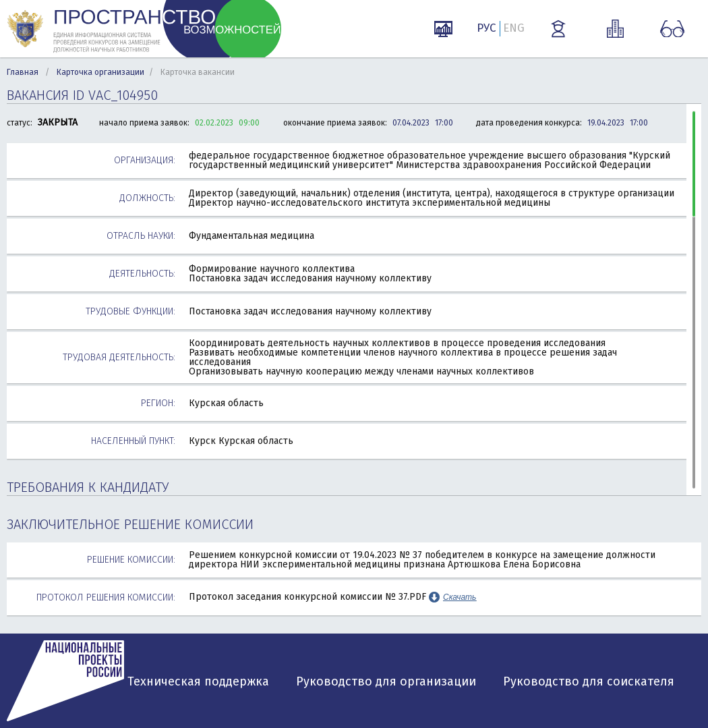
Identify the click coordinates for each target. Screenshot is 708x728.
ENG (514, 28)
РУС (486, 28)
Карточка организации (100, 72)
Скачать (460, 597)
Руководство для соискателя (589, 681)
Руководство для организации (386, 681)
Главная (23, 72)
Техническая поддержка (198, 681)
